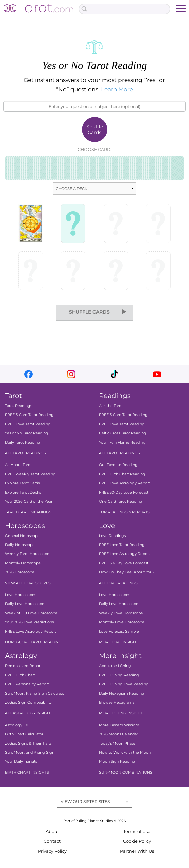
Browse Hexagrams (117, 702)
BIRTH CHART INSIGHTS (27, 772)
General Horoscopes (23, 536)
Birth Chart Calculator (24, 734)
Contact (52, 841)
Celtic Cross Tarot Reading (123, 433)
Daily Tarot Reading (23, 442)
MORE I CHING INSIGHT (121, 713)
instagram (71, 374)
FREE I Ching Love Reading (124, 684)
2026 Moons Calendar (118, 734)
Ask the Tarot (111, 406)
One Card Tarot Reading (121, 501)
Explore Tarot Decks (23, 492)
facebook (29, 374)
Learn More (117, 89)
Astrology (21, 656)
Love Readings (112, 536)
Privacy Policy (52, 851)
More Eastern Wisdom (119, 725)
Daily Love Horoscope (25, 604)
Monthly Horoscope (23, 563)
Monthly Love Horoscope (122, 622)
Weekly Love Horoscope (121, 613)
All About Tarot (18, 465)
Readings (115, 396)
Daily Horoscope (20, 545)
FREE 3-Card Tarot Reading (29, 415)
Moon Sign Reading (117, 761)
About (52, 831)
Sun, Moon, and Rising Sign (30, 752)
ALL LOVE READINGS (118, 583)
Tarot (14, 396)
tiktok (114, 374)
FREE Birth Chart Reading (122, 474)
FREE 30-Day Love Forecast (124, 492)
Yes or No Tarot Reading (27, 433)
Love (107, 526)
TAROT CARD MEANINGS (28, 512)
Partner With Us (137, 851)
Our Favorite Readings (119, 465)
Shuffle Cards (95, 130)
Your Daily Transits (21, 761)
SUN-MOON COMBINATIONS (126, 772)
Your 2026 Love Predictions (29, 622)
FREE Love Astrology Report (124, 483)
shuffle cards (89, 312)
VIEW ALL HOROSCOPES (28, 583)
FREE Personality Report (27, 684)
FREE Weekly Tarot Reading (30, 474)
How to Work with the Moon (125, 752)
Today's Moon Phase (117, 743)
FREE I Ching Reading (119, 675)
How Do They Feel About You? (127, 572)
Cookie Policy (137, 841)
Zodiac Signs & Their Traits (28, 743)
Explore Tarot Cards (22, 483)
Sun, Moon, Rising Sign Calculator (35, 693)
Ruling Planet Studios (94, 821)
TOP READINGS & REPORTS (124, 512)
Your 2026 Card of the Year (29, 501)
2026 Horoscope (20, 572)
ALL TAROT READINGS (26, 453)
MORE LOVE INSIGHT (118, 642)
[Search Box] (125, 9)
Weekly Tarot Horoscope (27, 554)
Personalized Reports (24, 666)
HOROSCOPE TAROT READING (33, 642)
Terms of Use (137, 831)
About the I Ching (115, 666)
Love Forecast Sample (119, 631)
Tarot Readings (19, 406)
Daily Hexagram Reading (122, 693)
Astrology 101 (17, 725)
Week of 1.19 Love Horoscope (31, 613)
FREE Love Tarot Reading (28, 424)
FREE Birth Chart (20, 675)
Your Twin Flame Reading (122, 442)
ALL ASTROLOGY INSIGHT (29, 713)
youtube (157, 374)
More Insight (120, 656)
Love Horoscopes (21, 595)
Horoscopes (25, 526)
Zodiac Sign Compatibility (28, 702)
